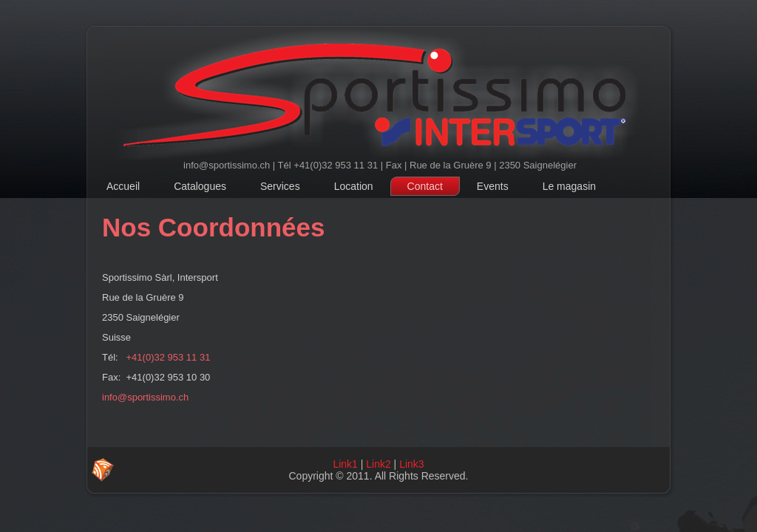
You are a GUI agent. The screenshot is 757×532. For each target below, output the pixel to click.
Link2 (378, 464)
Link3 (411, 464)
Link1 (345, 464)
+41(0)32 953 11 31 (169, 357)
